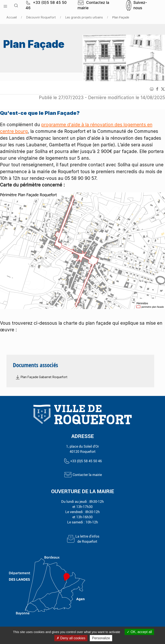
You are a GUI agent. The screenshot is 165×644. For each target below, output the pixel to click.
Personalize (101, 638)
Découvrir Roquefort (41, 17)
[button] (5, 5)
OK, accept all (139, 632)
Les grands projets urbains (84, 17)
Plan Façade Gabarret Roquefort (41, 377)
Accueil (12, 17)
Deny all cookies (71, 638)
